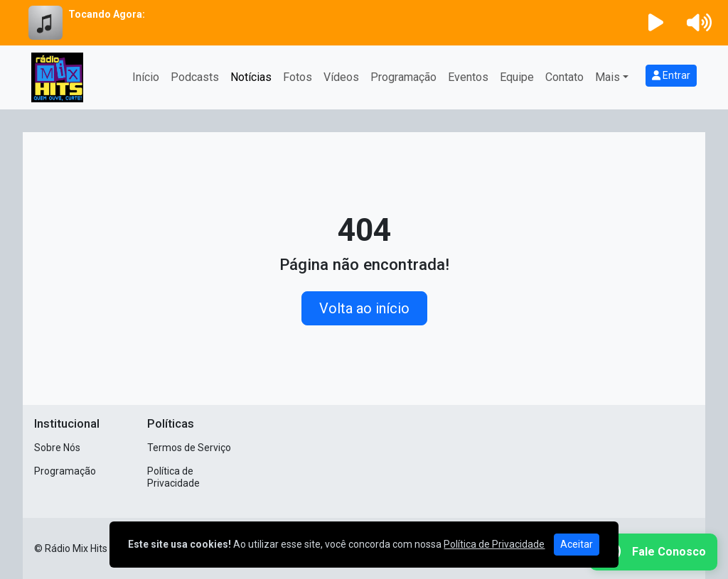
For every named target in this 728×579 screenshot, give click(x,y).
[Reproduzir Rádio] (656, 23)
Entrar (671, 75)
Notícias (251, 77)
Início (146, 77)
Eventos (468, 77)
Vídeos (341, 77)
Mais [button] (607, 77)
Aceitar (577, 544)
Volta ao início (364, 308)
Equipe (517, 77)
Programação (403, 77)
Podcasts (195, 77)
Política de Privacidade (173, 477)
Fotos (298, 77)
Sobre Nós (57, 448)
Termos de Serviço (189, 448)
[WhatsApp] (653, 552)
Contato (564, 77)
